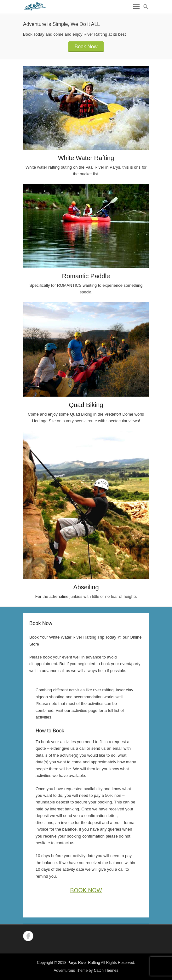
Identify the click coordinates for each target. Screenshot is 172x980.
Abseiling (86, 587)
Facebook (28, 936)
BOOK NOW (86, 890)
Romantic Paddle (86, 276)
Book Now (86, 47)
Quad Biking (86, 405)
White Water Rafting (86, 158)
